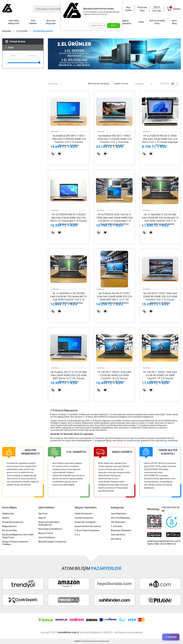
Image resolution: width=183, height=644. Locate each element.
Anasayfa (7, 31)
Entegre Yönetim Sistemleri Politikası (15, 543)
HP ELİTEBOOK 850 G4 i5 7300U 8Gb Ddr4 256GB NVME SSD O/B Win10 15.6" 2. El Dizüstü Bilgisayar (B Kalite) (160, 140)
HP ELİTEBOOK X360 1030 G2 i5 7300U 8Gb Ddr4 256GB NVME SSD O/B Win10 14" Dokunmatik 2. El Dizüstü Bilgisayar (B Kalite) (114, 219)
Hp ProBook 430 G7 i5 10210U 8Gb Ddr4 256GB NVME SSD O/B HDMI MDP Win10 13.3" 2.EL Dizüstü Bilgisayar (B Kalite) (69, 377)
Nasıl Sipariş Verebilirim (50, 529)
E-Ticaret (83, 641)
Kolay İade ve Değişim (85, 522)
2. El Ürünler (22, 31)
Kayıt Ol (42, 518)
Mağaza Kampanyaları (125, 22)
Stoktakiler (55, 84)
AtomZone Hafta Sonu (157, 22)
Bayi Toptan (128, 9)
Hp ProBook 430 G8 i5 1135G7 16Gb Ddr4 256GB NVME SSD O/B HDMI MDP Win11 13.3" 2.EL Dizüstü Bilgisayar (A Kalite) (114, 298)
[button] (55, 132)
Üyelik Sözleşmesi (84, 514)
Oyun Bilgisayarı (119, 514)
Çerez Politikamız (47, 537)
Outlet (141, 22)
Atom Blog (174, 22)
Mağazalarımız (9, 526)
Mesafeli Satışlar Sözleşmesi (52, 542)
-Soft (76, 641)
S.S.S (77, 535)
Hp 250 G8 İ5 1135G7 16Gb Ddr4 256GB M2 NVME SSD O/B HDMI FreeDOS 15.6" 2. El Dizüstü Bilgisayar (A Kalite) (160, 298)
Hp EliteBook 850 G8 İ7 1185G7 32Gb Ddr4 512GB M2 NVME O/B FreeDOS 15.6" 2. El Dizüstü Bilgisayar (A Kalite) (114, 140)
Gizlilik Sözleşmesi (84, 518)
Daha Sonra (97, 25)
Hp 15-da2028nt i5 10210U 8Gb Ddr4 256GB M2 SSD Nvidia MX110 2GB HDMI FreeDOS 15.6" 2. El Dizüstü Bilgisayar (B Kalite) (160, 219)
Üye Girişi (43, 514)
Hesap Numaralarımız (13, 522)
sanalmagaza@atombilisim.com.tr (164, 541)
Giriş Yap (157, 11)
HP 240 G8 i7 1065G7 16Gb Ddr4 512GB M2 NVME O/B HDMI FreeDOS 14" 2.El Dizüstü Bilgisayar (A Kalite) (160, 377)
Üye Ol (157, 7)
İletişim (6, 518)
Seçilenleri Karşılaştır (99, 84)
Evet (114, 25)
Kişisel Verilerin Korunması (88, 526)
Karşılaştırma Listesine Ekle (53, 154)
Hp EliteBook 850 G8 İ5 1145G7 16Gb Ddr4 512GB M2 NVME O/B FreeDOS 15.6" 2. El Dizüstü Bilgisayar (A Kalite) (69, 140)
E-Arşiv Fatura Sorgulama (87, 530)
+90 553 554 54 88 (171, 509)
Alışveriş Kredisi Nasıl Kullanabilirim (49, 523)
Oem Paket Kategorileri (14, 22)
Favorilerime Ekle (59, 154)
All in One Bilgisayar (51, 22)
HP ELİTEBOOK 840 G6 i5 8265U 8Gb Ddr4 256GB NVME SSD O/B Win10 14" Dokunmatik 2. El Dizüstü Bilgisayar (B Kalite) (69, 219)
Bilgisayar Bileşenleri (121, 530)
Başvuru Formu (46, 533)
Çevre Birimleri (118, 535)
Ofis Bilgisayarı (118, 522)
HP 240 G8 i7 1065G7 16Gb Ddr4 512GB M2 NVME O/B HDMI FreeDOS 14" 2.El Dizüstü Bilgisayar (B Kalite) (114, 377)
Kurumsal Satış (142, 9)
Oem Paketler (33, 22)
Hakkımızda (8, 514)
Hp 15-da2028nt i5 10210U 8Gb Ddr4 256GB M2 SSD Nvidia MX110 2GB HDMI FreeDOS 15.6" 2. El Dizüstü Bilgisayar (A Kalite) (69, 298)
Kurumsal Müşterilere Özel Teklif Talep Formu (18, 536)
